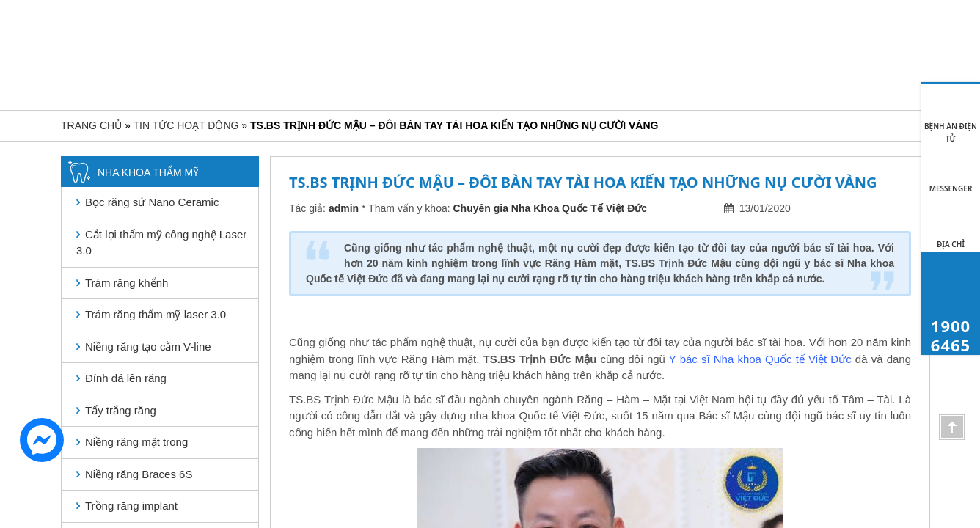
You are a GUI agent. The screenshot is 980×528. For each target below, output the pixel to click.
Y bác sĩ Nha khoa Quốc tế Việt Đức (760, 359)
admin (344, 208)
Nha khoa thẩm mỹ (383, 62)
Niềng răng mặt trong (136, 442)
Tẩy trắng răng (121, 410)
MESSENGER (951, 188)
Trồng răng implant (131, 506)
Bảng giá (587, 62)
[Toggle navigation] (74, 65)
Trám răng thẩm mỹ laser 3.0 (156, 314)
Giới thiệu (289, 62)
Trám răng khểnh (127, 283)
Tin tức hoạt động (757, 62)
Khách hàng (665, 62)
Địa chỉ (951, 244)
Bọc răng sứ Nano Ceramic (152, 202)
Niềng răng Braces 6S (139, 474)
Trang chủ (205, 62)
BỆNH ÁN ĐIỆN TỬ (951, 132)
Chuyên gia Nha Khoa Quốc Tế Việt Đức (551, 208)
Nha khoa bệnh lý (496, 62)
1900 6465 (926, 63)
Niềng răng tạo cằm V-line (148, 346)
